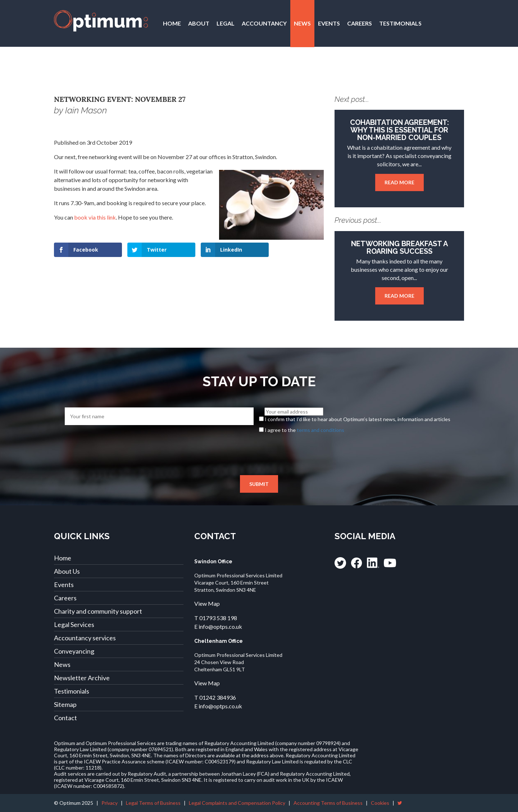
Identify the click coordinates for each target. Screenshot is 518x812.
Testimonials (400, 23)
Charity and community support (98, 611)
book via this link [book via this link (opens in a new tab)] (95, 217)
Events (329, 23)
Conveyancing (74, 651)
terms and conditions (321, 430)
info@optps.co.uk (220, 626)
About (199, 23)
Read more (399, 182)
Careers (360, 23)
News (302, 23)
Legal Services (74, 624)
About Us (67, 571)
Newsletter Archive (82, 678)
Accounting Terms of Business (328, 803)
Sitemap (65, 704)
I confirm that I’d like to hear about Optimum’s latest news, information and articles (358, 419)
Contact (177, 70)
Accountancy (264, 23)
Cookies (380, 803)
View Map (207, 603)
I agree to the (305, 430)
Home (172, 23)
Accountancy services (85, 638)
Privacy (110, 803)
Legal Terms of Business (153, 803)
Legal (226, 23)
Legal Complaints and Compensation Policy (237, 803)
